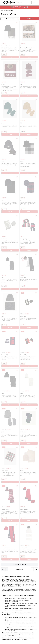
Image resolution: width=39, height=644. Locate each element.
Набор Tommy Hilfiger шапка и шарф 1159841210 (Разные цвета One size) (9, 358)
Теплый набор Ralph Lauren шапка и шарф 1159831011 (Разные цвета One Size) (29, 435)
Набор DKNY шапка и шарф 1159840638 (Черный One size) (9, 396)
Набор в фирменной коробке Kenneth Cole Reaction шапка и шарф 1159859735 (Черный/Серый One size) (10, 50)
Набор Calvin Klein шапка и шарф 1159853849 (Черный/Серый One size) (10, 242)
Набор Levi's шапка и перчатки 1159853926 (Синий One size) (9, 164)
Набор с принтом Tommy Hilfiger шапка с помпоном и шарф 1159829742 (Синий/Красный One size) (10, 513)
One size (4, 54)
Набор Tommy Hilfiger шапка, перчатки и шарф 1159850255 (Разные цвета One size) (28, 242)
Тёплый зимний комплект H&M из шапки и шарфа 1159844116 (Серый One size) (9, 319)
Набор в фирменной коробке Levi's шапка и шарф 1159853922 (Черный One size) (28, 165)
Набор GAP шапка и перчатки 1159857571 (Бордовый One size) (28, 87)
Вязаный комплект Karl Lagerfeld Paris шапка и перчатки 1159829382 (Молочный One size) (29, 551)
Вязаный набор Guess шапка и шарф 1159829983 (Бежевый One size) (29, 474)
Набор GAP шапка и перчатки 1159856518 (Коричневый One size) (29, 126)
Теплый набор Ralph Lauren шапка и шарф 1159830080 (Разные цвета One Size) (8, 474)
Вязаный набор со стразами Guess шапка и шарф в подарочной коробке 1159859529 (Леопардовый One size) (29, 50)
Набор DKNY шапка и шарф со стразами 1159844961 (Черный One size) (9, 281)
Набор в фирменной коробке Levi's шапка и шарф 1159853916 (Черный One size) (9, 204)
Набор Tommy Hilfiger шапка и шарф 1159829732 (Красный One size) (10, 551)
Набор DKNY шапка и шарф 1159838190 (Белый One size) (27, 396)
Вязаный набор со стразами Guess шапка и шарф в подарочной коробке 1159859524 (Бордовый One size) (10, 88)
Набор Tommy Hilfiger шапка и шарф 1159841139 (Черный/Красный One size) (28, 358)
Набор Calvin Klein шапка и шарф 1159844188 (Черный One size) (29, 280)
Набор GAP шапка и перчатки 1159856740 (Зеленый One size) (9, 126)
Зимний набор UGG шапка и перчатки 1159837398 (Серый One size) (10, 435)
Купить (10, 57)
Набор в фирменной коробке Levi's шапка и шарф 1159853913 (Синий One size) (28, 204)
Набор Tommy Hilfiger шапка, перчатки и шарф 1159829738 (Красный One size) (28, 513)
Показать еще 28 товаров (20, 564)
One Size (23, 441)
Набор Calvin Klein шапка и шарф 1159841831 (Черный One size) (29, 319)
